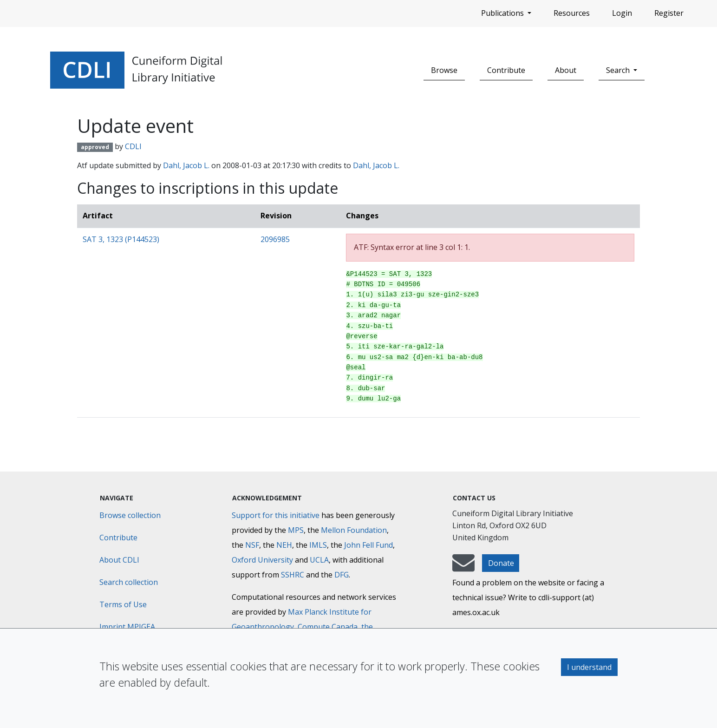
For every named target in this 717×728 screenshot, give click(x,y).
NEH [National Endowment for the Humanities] (284, 545)
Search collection (129, 582)
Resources (572, 13)
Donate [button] (501, 563)
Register (669, 13)
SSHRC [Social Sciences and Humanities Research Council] (293, 575)
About (566, 70)
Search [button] (619, 70)
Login (622, 13)
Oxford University (262, 560)
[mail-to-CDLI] (463, 567)
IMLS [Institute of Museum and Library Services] (318, 545)
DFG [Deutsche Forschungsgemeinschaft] (342, 575)
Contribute (506, 70)
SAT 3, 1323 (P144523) (121, 239)
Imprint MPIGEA (127, 627)
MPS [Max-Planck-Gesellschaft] (296, 530)
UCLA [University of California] (319, 560)
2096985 (275, 239)
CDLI (133, 146)
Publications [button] (503, 13)
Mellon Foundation (354, 530)
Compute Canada (328, 627)
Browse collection (130, 515)
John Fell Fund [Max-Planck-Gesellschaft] (368, 545)
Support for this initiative (276, 515)
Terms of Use (123, 604)
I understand (589, 667)
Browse (444, 70)
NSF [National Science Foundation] (252, 545)
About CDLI (119, 560)
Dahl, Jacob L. (186, 165)
